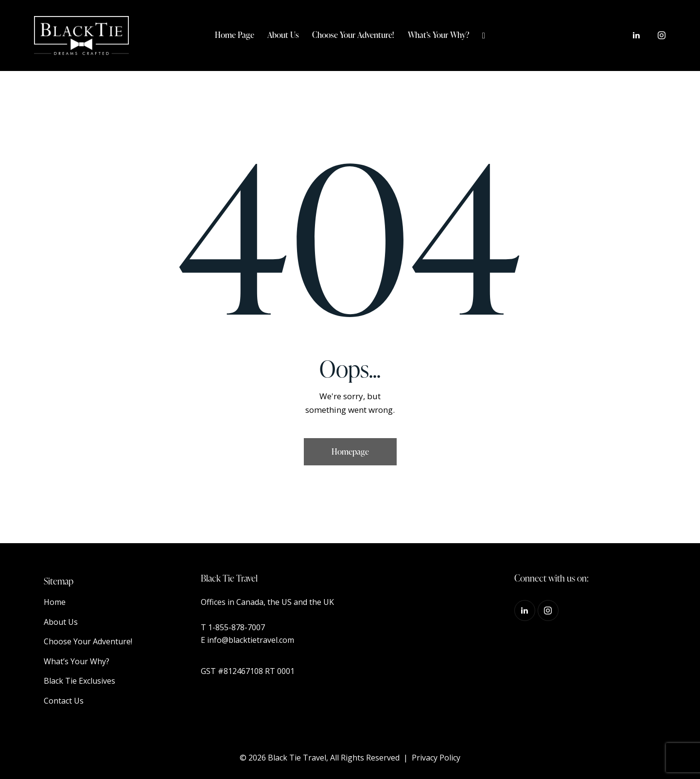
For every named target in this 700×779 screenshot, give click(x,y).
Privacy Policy (436, 758)
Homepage (350, 451)
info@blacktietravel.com (251, 640)
